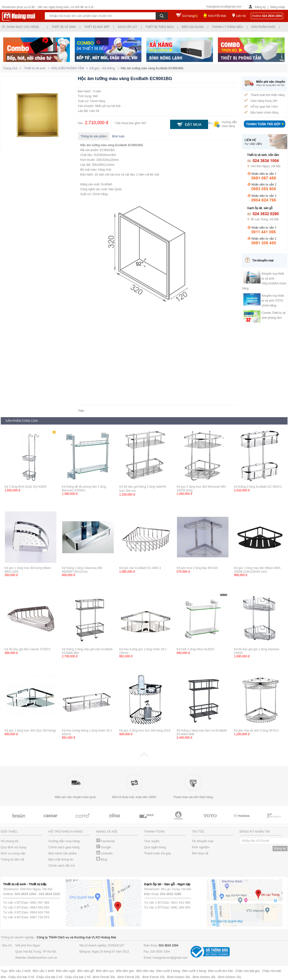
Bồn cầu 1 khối (43, 971)
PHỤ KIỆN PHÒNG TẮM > (71, 68)
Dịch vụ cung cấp (13, 853)
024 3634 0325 (50, 894)
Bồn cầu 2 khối (20, 971)
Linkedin (105, 853)
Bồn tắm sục (105, 971)
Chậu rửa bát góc (248, 971)
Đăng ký (260, 7)
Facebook (106, 841)
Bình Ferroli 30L (104, 977)
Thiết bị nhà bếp (97, 27)
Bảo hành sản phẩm (63, 853)
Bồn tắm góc (125, 971)
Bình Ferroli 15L (154, 977)
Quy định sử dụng (14, 847)
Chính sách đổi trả (62, 866)
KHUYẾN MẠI (217, 16)
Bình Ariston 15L (230, 977)
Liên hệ (241, 16)
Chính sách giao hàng (64, 847)
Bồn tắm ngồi (66, 971)
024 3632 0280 (171, 894)
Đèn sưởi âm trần (221, 971)
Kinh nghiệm (201, 847)
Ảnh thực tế (200, 853)
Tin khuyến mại (203, 841)
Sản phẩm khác (263, 27)
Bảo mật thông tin (61, 859)
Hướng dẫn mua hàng (64, 841)
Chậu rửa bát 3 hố (21, 977)
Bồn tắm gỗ (86, 971)
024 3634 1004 (25, 894)
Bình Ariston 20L (204, 977)
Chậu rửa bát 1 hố (78, 977)
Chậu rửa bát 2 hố (50, 977)
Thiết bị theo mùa (159, 27)
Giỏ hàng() (190, 16)
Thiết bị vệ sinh (64, 27)
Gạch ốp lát (127, 27)
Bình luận (118, 136)
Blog (102, 859)
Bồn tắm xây (145, 971)
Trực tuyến (152, 841)
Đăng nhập (278, 7)
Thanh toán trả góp (158, 853)
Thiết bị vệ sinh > (38, 68)
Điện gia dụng (193, 27)
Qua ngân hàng (155, 847)
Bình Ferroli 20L (129, 977)
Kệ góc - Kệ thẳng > (105, 68)
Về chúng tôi (10, 841)
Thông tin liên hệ (13, 859)
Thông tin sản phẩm (94, 136)
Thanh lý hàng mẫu (228, 27)
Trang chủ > (13, 68)
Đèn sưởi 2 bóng (194, 971)
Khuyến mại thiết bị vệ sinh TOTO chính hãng (273, 301)
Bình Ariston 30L (179, 977)
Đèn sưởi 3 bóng (168, 971)
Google (104, 847)
